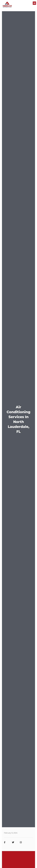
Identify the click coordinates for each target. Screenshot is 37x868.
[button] (34, 3)
